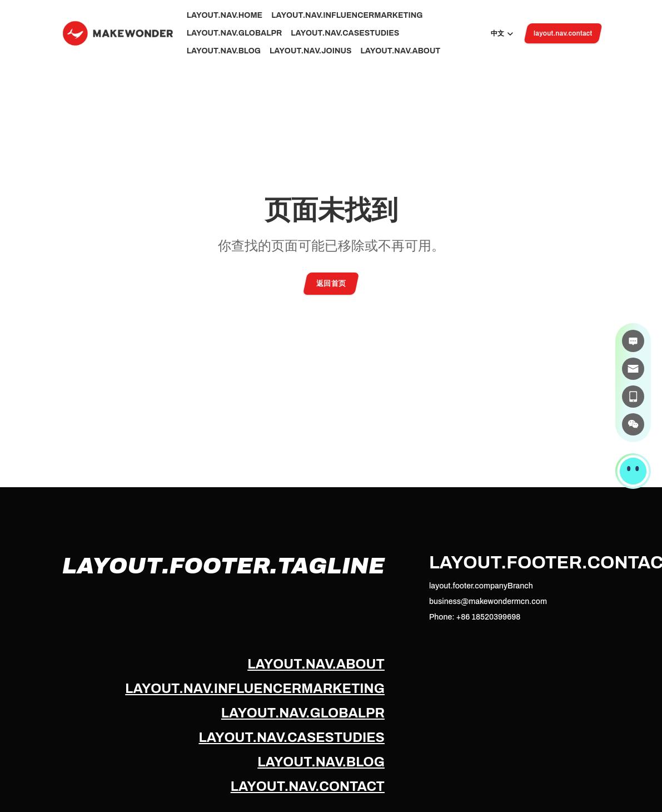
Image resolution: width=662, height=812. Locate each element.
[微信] (633, 424)
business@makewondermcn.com (488, 601)
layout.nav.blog (224, 51)
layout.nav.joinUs (310, 51)
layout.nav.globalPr (235, 33)
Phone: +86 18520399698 (475, 617)
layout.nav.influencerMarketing (347, 15)
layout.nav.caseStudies (345, 33)
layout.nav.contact (308, 786)
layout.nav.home (225, 15)
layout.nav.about (400, 51)
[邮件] (633, 369)
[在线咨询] (633, 341)
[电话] (633, 397)
